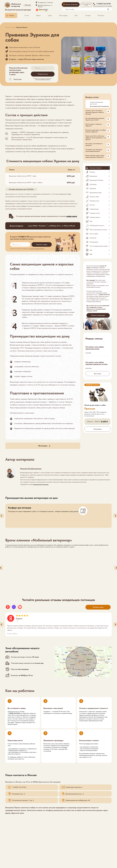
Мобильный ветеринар (16, 5)
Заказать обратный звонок (86, 4)
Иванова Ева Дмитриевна (31, 469)
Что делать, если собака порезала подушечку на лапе (97, 363)
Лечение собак (94, 197)
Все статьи (98, 374)
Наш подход (63, 15)
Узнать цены (18, 79)
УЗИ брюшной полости (97, 225)
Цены (50, 15)
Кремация (93, 188)
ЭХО (91, 254)
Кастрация (93, 184)
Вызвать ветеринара (72, 4)
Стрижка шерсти (95, 217)
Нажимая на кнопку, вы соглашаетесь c (43, 79)
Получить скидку (42, 245)
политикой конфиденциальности (43, 79)
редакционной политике (41, 484)
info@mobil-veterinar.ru (74, 787)
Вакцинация (93, 176)
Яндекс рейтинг (43, 9)
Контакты (101, 15)
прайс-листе (72, 216)
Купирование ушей (95, 193)
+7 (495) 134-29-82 (104, 295)
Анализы (92, 172)
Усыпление (93, 238)
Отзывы (88, 15)
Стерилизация (94, 209)
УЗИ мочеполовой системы (98, 230)
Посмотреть (98, 429)
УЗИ (91, 221)
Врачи (38, 15)
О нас (27, 15)
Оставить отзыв (98, 607)
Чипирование (94, 242)
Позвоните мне (43, 74)
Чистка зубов (94, 234)
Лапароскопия (94, 201)
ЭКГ (91, 250)
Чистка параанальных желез (99, 246)
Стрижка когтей (95, 213)
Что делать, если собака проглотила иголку (95, 348)
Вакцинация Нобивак (96, 180)
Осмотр (92, 205)
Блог (76, 15)
